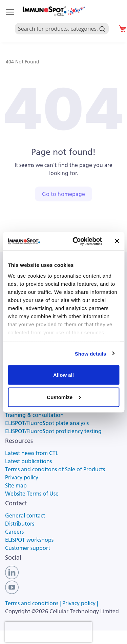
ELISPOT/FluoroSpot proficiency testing (53, 431)
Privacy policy (22, 477)
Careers (14, 532)
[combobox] (62, 21)
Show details (91, 353)
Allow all (63, 375)
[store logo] (54, 11)
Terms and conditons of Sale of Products (55, 469)
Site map (16, 485)
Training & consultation (34, 415)
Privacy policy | (80, 603)
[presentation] (48, 632)
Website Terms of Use (32, 494)
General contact (25, 515)
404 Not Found (23, 62)
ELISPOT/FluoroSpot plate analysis (47, 423)
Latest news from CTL (32, 453)
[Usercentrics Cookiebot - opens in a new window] (76, 241)
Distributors (20, 524)
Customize (64, 397)
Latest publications (28, 461)
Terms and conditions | (34, 603)
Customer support (28, 548)
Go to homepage (63, 194)
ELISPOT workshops (29, 540)
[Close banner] (117, 241)
